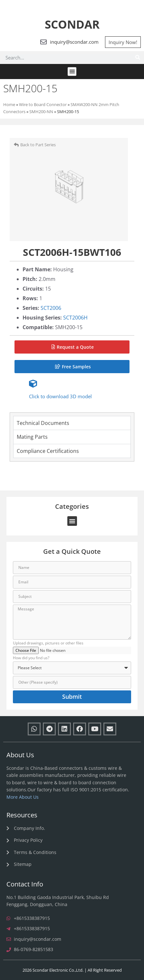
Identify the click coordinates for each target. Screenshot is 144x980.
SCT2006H (75, 318)
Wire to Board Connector (43, 104)
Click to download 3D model (60, 396)
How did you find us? (31, 658)
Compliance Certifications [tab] (48, 451)
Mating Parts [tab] (32, 437)
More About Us (23, 797)
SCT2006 (51, 308)
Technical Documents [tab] (43, 423)
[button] (72, 72)
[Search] (138, 58)
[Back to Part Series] (16, 145)
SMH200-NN (41, 112)
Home (9, 104)
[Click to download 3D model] (33, 384)
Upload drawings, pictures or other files (48, 643)
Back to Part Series (38, 145)
